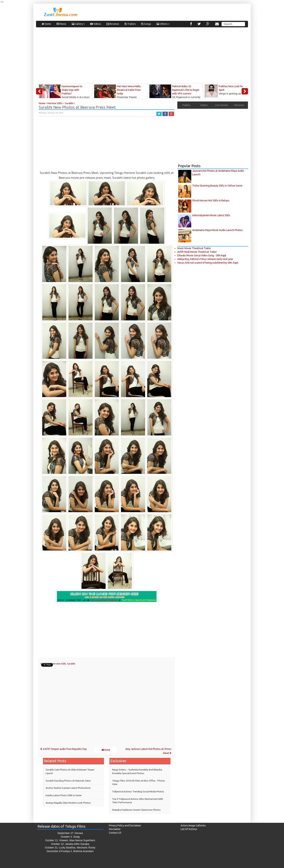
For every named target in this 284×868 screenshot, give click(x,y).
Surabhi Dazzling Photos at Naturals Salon (68, 781)
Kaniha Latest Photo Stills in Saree (64, 795)
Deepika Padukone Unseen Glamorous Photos (136, 810)
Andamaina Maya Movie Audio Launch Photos (217, 230)
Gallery (78, 24)
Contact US (115, 833)
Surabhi (71, 664)
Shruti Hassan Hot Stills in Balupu (211, 200)
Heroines (239, 105)
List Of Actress (189, 829)
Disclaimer (115, 829)
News (61, 24)
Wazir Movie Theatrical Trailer (194, 248)
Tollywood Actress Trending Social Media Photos (138, 791)
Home (46, 24)
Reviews (113, 24)
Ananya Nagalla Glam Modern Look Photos (68, 803)
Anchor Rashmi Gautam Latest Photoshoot (68, 788)
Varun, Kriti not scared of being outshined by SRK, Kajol (208, 263)
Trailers (130, 24)
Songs (146, 24)
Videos (96, 24)
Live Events (222, 105)
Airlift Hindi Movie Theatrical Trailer (197, 252)
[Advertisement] (142, 56)
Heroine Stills (59, 664)
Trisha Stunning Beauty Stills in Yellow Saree (217, 186)
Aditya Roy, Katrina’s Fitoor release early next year (205, 259)
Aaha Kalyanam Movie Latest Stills (211, 215)
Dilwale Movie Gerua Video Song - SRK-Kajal (202, 255)
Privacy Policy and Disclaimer (125, 825)
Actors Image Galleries (193, 825)
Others (163, 24)
